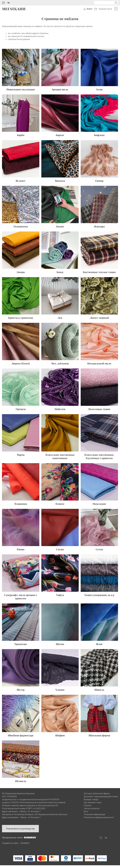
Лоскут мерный (99, 320)
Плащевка (21, 506)
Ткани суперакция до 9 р (99, 598)
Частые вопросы (92, 811)
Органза (21, 412)
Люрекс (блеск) (21, 366)
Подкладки (99, 506)
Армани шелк (60, 92)
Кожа (60, 275)
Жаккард (99, 229)
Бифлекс (99, 138)
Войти (90, 10)
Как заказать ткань (93, 805)
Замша (21, 275)
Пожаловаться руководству (20, 831)
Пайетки (60, 412)
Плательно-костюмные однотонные (60, 459)
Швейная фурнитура (21, 738)
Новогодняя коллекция (21, 92)
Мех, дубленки (60, 366)
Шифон (60, 738)
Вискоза (60, 183)
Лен (60, 320)
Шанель (99, 692)
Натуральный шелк (99, 366)
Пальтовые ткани (99, 412)
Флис (99, 647)
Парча (21, 457)
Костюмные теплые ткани (99, 275)
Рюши (21, 552)
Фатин (60, 647)
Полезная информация (94, 817)
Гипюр (99, 183)
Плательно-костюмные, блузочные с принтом (99, 459)
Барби (21, 138)
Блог (86, 814)
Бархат (60, 138)
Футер (21, 692)
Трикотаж (21, 647)
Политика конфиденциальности (99, 820)
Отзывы (88, 808)
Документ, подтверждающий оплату (101, 799)
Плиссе (60, 506)
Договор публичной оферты (97, 796)
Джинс (60, 229)
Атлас (99, 92)
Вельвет (21, 183)
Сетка (99, 552)
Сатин (60, 552)
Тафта (60, 598)
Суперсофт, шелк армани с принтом (21, 599)
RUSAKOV (25, 846)
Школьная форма (99, 738)
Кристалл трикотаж (21, 320)
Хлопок (60, 692)
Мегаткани (14, 10)
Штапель (21, 784)
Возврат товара (91, 802)
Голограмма (21, 229)
